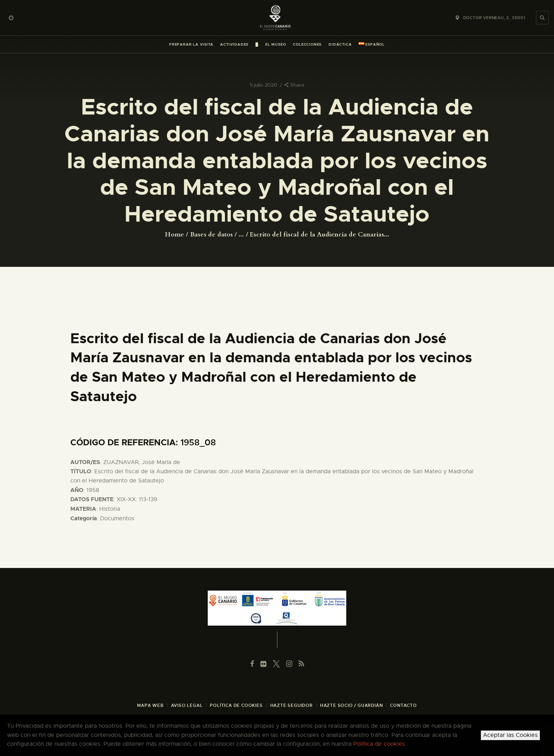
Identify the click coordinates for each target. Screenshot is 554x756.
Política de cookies (379, 744)
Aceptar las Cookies (510, 735)
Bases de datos (211, 235)
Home (175, 235)
